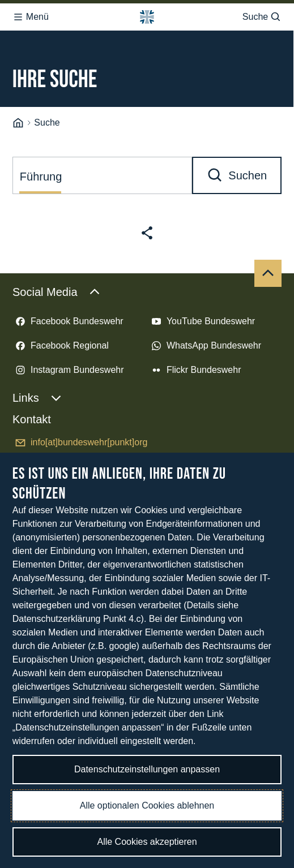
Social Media (56, 292)
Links (37, 398)
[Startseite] (18, 123)
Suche (262, 17)
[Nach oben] (268, 273)
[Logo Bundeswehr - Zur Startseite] (147, 17)
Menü (31, 17)
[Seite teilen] (147, 233)
